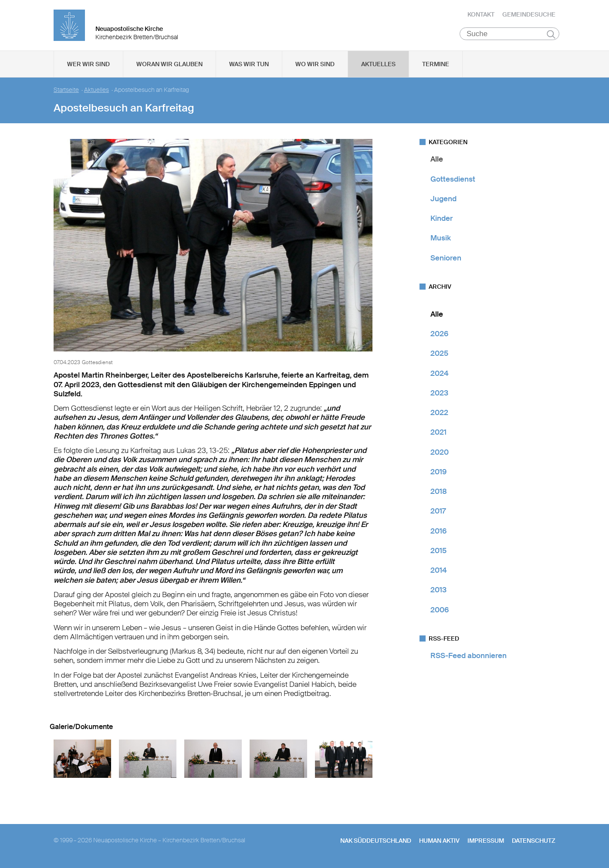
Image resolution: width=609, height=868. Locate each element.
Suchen (551, 36)
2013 (438, 591)
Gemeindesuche (529, 15)
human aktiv (439, 842)
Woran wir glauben (169, 66)
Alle (437, 161)
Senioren (446, 259)
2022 (439, 414)
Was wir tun (249, 66)
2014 (439, 572)
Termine (436, 66)
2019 (438, 473)
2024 (440, 375)
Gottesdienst (453, 180)
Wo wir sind (315, 66)
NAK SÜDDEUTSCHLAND (376, 842)
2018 (439, 493)
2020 (440, 453)
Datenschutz (534, 842)
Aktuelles (378, 66)
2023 (439, 395)
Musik (441, 240)
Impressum (486, 842)
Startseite (66, 92)
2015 (438, 552)
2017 (438, 513)
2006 (440, 611)
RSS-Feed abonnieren (469, 657)
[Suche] (509, 35)
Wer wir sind (88, 66)
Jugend (443, 200)
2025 (439, 355)
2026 (439, 335)
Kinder (442, 220)
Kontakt (481, 15)
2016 (438, 532)
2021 (438, 434)
